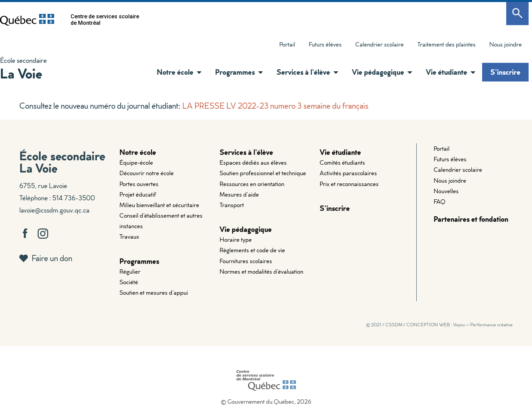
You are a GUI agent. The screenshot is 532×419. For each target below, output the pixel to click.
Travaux (129, 236)
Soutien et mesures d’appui (154, 293)
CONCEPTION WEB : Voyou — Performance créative (460, 325)
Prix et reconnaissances (349, 184)
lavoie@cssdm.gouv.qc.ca (54, 210)
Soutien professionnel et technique (263, 173)
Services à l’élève (307, 72)
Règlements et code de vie (252, 250)
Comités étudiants (342, 162)
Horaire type (236, 240)
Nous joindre (506, 44)
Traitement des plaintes (446, 44)
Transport (232, 205)
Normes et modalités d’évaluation (261, 271)
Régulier (130, 271)
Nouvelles (446, 191)
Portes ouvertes (139, 184)
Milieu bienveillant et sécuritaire (159, 205)
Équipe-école (136, 162)
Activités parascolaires (348, 173)
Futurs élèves (325, 44)
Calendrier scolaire (379, 44)
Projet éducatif (138, 194)
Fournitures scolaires (246, 261)
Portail (287, 44)
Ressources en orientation (252, 184)
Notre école (179, 72)
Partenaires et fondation (471, 219)
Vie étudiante (451, 72)
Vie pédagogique (382, 72)
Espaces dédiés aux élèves (253, 162)
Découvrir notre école (147, 173)
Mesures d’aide (239, 194)
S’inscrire (505, 72)
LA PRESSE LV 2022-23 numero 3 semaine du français (275, 106)
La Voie (21, 73)
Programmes (239, 72)
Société (129, 282)
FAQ (440, 202)
